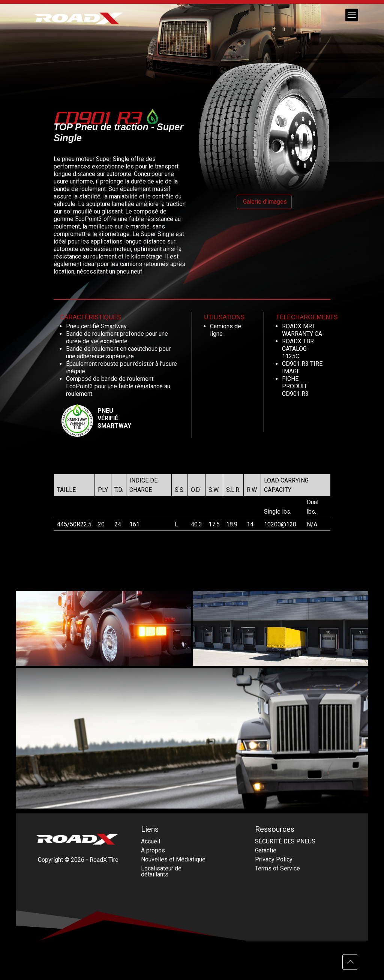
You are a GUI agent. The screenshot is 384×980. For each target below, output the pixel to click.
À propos (153, 850)
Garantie (266, 850)
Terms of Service (277, 868)
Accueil (151, 841)
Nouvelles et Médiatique (173, 859)
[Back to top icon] (350, 962)
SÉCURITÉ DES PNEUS (285, 841)
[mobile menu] (352, 15)
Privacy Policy (274, 859)
